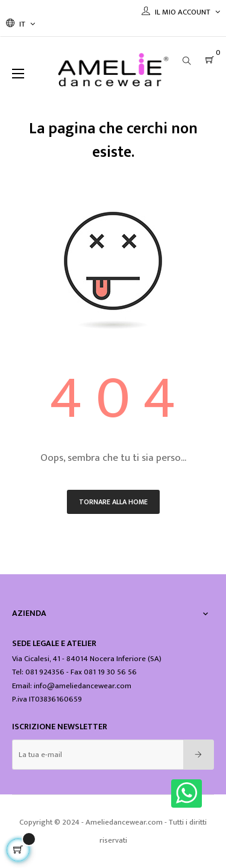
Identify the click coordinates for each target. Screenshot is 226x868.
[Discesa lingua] (20, 24)
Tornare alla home (113, 502)
